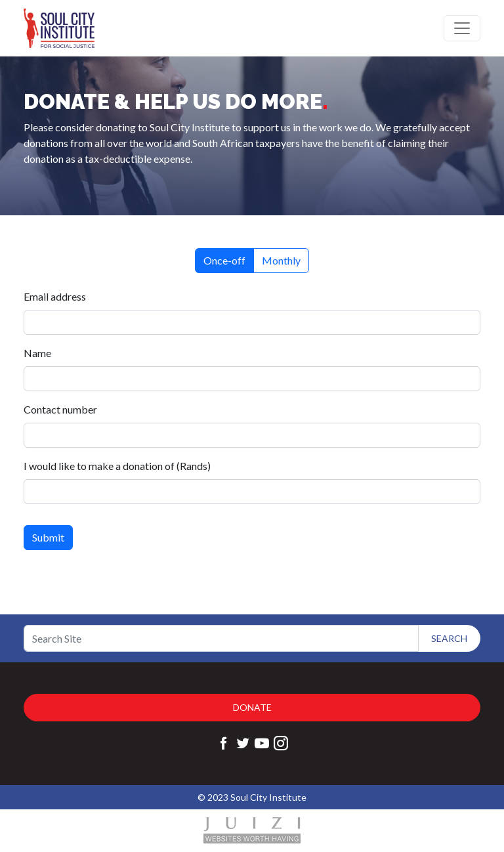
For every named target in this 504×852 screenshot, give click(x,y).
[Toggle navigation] (462, 28)
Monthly (281, 260)
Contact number (62, 409)
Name (39, 353)
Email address (57, 296)
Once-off (224, 260)
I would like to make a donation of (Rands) (119, 466)
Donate (252, 707)
